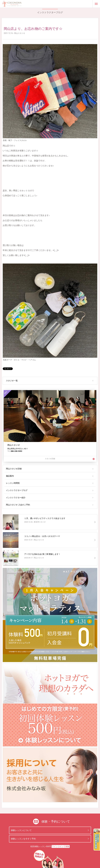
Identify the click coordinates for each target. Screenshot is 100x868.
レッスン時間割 (13, 483)
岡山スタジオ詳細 (14, 469)
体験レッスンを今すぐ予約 (23, 839)
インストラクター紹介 (16, 498)
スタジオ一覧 (12, 381)
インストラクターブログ (17, 490)
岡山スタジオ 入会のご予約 (18, 505)
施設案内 (10, 476)
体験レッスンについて (21, 830)
